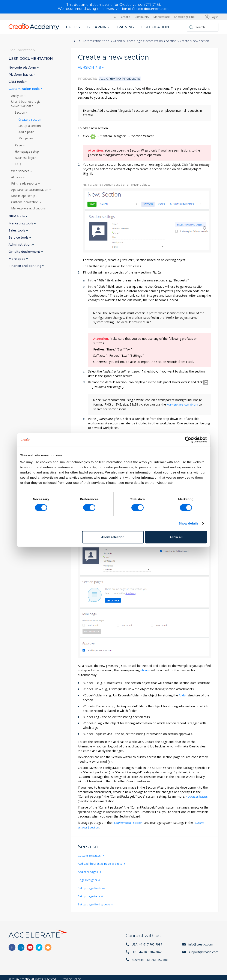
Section (171, 41)
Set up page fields (91, 885)
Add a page (26, 132)
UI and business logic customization (138, 41)
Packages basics (197, 795)
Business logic (25, 158)
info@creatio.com (201, 941)
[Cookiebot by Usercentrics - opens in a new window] (188, 440)
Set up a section (30, 126)
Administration (20, 244)
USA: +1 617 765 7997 (147, 941)
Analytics (18, 96)
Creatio (126, 17)
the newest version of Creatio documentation (133, 9)
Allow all (176, 537)
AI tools (17, 177)
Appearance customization (30, 189)
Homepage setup (27, 151)
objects (146, 669)
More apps (17, 259)
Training (125, 27)
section (129, 821)
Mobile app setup (24, 196)
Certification (155, 27)
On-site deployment (25, 252)
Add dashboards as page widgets (101, 861)
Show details (189, 523)
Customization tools (95, 41)
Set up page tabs (90, 893)
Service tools (19, 237)
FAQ (18, 164)
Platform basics (21, 74)
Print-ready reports (25, 183)
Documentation (22, 50)
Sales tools (17, 230)
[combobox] (91, 68)
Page (19, 145)
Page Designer (88, 877)
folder (183, 694)
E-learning (98, 27)
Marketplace (162, 17)
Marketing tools (21, 223)
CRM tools (17, 82)
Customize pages (90, 853)
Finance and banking (25, 266)
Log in (215, 17)
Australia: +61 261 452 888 (150, 956)
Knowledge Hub (184, 17)
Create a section (30, 119)
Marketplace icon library (183, 404)
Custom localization (25, 202)
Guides (73, 27)
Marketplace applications (28, 208)
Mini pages (26, 138)
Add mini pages (89, 869)
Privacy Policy (71, 976)
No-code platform (23, 67)
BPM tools (17, 216)
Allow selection (113, 537)
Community (142, 17)
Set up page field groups (95, 901)
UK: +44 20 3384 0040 (147, 949)
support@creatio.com (203, 949)
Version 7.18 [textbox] (89, 68)
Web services (21, 171)
